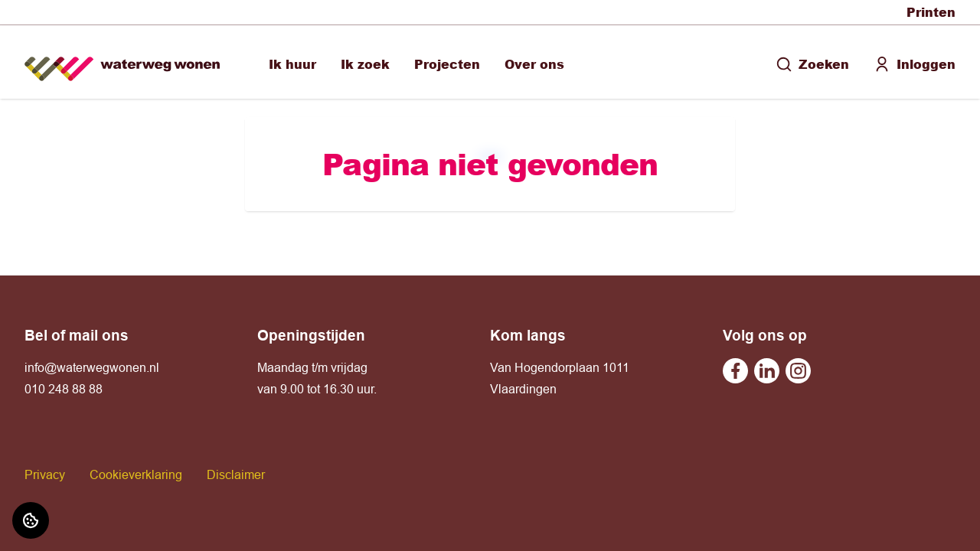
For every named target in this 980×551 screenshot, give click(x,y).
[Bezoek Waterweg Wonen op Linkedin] (767, 371)
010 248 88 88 (64, 389)
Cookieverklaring (136, 474)
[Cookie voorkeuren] (31, 520)
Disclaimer (236, 474)
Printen (931, 12)
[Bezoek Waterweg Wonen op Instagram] (798, 371)
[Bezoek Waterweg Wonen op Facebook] (735, 371)
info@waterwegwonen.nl (92, 367)
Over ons (534, 64)
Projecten (447, 64)
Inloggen (915, 64)
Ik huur (292, 64)
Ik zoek (365, 64)
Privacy (45, 474)
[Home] (122, 62)
